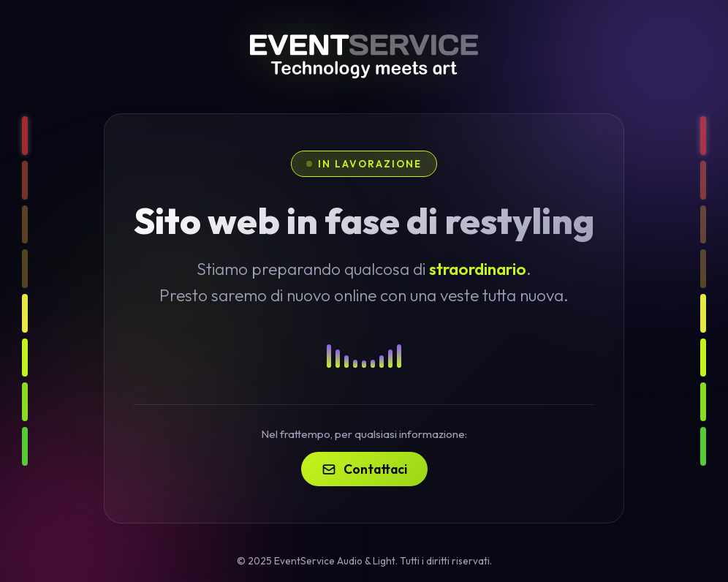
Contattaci (364, 469)
